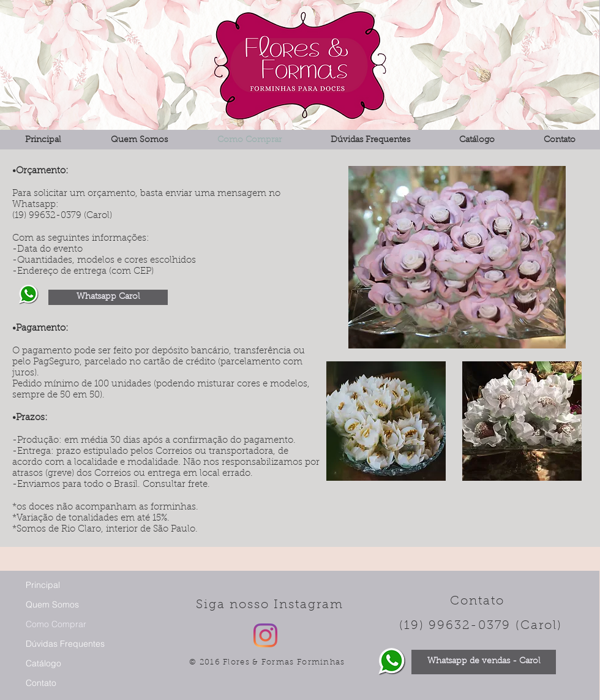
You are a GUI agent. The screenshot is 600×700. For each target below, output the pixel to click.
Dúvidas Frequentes (65, 644)
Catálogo (43, 663)
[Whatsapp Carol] (108, 297)
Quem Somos (52, 604)
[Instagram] (265, 635)
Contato (41, 683)
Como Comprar (56, 624)
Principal (43, 585)
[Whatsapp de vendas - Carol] (484, 662)
